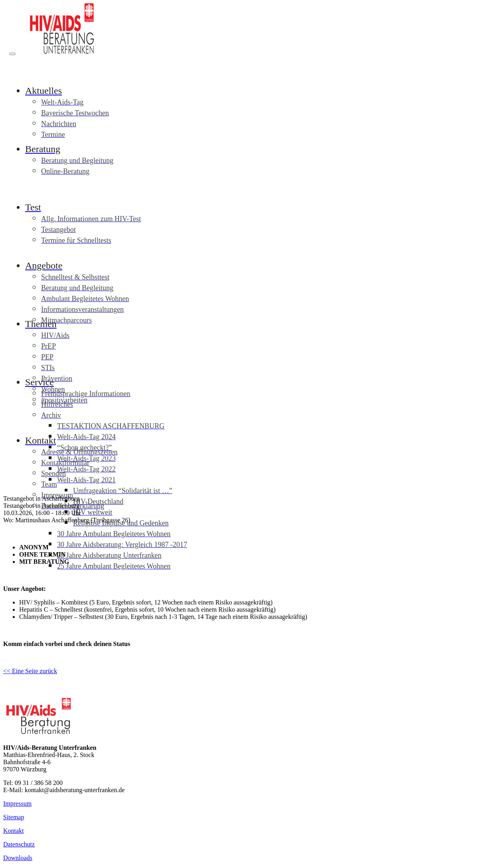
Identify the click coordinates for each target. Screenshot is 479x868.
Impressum (17, 804)
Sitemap (14, 817)
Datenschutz (19, 844)
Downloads (18, 858)
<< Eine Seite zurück (30, 671)
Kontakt (14, 831)
